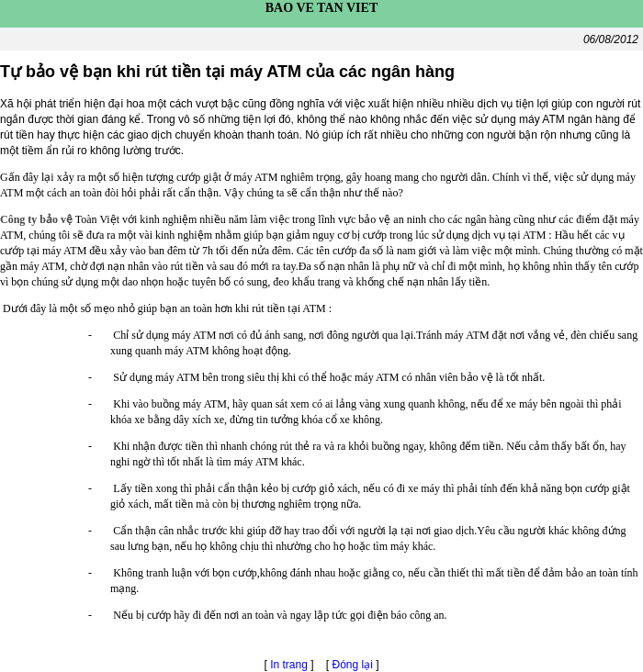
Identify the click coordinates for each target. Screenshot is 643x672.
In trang (289, 665)
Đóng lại (355, 665)
